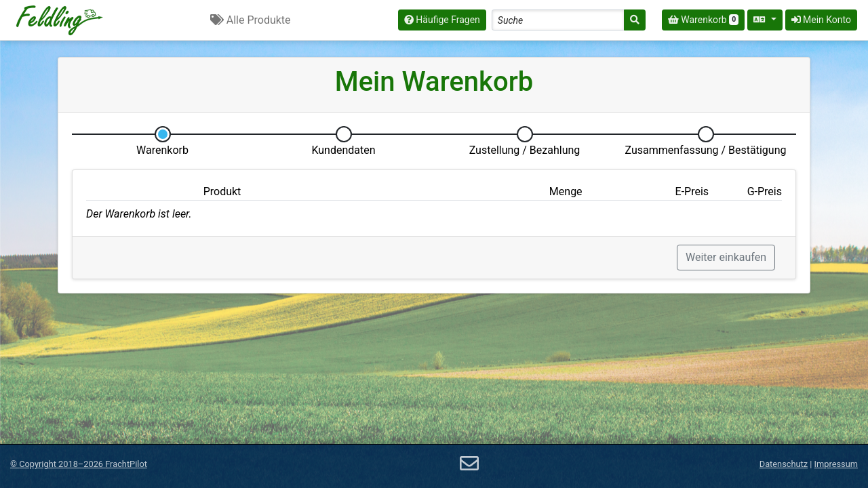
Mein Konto (821, 20)
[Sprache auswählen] (765, 20)
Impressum (836, 464)
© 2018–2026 (79, 464)
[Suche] (635, 20)
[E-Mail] (469, 464)
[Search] (558, 20)
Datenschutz (784, 464)
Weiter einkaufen (726, 257)
